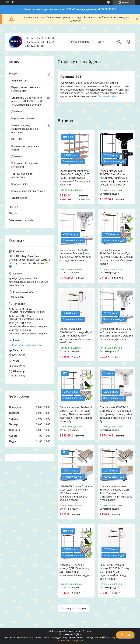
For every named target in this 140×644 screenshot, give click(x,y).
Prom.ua (87, 631)
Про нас (13, 207)
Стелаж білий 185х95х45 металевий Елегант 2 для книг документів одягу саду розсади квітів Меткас (75, 255)
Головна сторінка (79, 42)
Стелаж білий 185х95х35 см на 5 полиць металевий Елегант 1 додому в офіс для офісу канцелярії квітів (116, 334)
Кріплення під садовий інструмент (24, 165)
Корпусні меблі (20, 184)
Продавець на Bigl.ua (70, 634)
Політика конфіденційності (70, 641)
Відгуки (13, 213)
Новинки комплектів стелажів (28, 191)
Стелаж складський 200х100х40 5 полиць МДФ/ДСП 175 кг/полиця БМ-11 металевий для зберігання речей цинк (76, 336)
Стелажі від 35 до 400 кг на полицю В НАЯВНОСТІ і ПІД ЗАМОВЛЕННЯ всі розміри (27, 101)
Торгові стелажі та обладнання (22, 176)
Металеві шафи (107, 96)
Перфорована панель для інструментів (26, 89)
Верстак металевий (23, 119)
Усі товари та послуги (73, 608)
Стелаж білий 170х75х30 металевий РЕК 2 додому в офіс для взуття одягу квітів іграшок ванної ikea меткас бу (116, 414)
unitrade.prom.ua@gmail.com (25, 345)
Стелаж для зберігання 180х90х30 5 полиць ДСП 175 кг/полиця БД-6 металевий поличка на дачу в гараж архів (116, 493)
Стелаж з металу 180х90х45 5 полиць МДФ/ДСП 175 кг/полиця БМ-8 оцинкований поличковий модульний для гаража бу (76, 414)
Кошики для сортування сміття (25, 148)
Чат (125, 635)
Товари (13, 74)
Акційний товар (20, 81)
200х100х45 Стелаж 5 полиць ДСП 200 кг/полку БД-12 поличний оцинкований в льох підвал (75, 570)
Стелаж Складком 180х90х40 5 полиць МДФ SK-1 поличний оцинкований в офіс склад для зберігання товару (116, 257)
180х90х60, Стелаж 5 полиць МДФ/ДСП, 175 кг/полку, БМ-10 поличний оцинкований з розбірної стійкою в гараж (76, 493)
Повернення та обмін (21, 220)
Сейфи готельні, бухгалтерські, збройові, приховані (25, 129)
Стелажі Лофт (19, 198)
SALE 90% (17, 139)
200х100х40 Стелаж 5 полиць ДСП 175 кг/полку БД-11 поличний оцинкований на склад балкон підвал (115, 572)
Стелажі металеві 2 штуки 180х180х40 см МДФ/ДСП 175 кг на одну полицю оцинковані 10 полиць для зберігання (75, 178)
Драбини (17, 112)
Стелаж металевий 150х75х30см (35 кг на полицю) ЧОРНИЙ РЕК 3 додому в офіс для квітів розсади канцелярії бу (114, 178)
